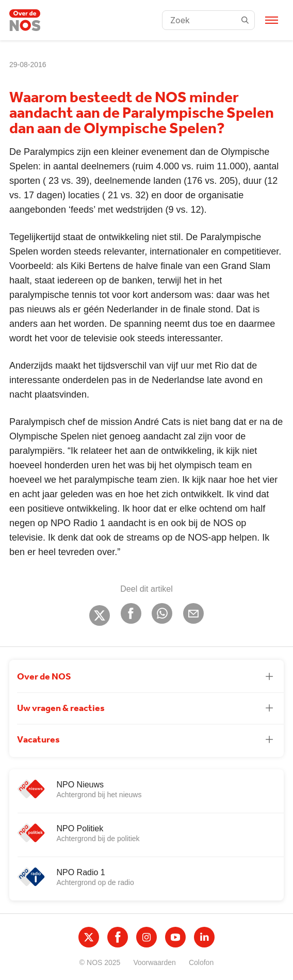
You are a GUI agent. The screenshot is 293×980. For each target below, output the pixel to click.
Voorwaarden (154, 962)
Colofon (201, 962)
